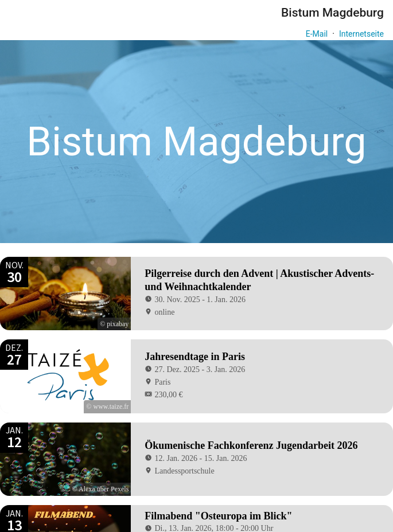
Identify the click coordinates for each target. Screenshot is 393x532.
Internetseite (361, 34)
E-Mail (317, 34)
